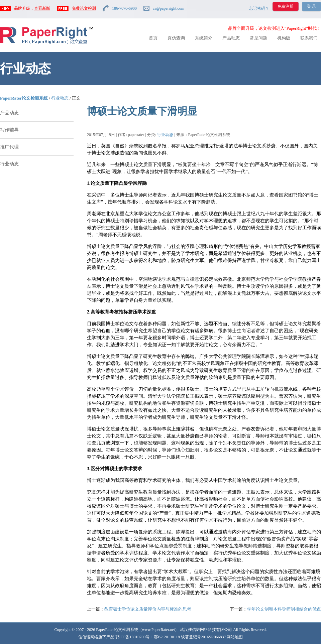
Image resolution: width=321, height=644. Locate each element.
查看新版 (42, 8)
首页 (153, 38)
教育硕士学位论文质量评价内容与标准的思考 (148, 609)
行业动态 (60, 98)
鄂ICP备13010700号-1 (134, 637)
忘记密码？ (259, 8)
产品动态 (231, 38)
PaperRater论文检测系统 (24, 98)
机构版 (284, 38)
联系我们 (309, 38)
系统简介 (204, 38)
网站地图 (235, 637)
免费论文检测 (84, 8)
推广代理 (9, 147)
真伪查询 (176, 38)
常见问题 (258, 38)
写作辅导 (9, 130)
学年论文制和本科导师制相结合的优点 (284, 609)
